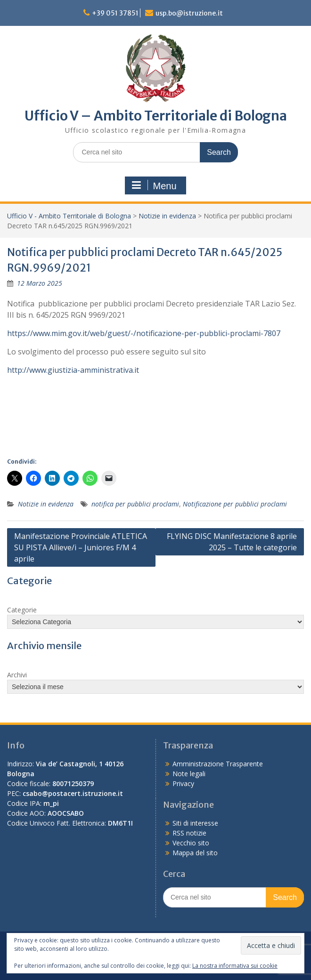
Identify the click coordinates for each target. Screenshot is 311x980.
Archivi (17, 675)
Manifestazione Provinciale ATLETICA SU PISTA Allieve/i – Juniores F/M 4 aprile (81, 547)
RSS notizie (189, 833)
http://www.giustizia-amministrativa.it (73, 370)
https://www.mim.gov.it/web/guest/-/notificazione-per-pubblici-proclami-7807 (144, 333)
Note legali (189, 774)
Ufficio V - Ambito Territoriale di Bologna (69, 216)
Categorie (22, 610)
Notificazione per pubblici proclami (235, 504)
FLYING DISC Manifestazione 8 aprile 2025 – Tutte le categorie (232, 542)
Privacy (183, 783)
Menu (154, 185)
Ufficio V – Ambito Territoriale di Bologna (156, 116)
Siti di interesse (195, 823)
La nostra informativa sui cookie (235, 966)
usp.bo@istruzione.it (189, 13)
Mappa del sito (195, 853)
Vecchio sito (191, 843)
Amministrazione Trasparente (218, 764)
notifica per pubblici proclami (135, 504)
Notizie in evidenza (167, 216)
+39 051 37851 (115, 13)
